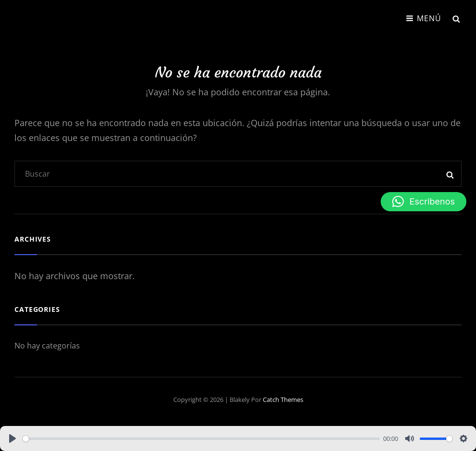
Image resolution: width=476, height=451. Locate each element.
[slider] (201, 439)
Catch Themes (283, 399)
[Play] (13, 438)
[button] (424, 202)
